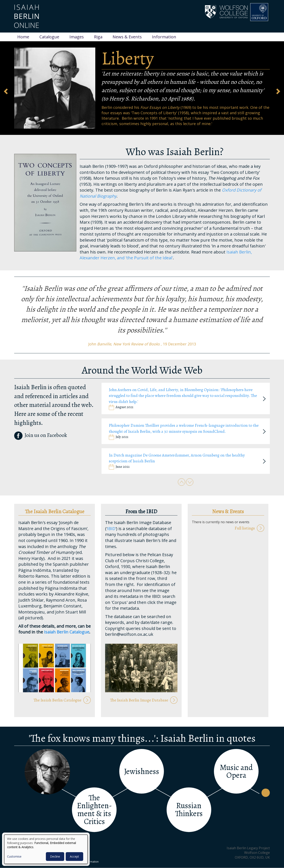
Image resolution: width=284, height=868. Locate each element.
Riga (98, 37)
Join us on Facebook (41, 435)
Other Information (88, 862)
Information (164, 37)
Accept (74, 856)
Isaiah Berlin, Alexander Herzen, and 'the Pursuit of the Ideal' (166, 255)
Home (23, 37)
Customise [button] (14, 856)
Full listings (245, 528)
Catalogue (49, 37)
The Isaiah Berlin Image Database (139, 700)
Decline (55, 856)
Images (77, 37)
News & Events (127, 37)
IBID (111, 529)
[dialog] (46, 849)
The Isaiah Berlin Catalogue (57, 700)
